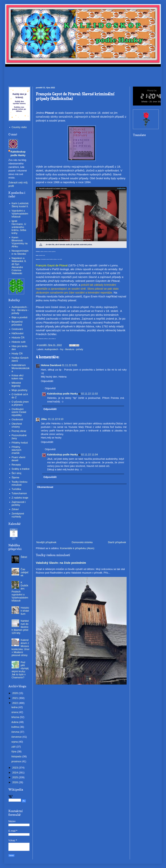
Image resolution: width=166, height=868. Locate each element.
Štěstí (24, 557)
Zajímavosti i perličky (19, 503)
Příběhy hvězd (20, 443)
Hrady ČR (17, 354)
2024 (15, 773)
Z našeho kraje (20, 498)
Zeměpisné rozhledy (18, 515)
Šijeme (15, 477)
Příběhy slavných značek (16, 450)
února (15, 712)
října (14, 751)
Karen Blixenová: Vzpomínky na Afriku (20, 242)
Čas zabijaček (25, 572)
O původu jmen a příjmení (20, 403)
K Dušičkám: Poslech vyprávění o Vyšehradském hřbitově (20, 592)
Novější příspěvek (46, 542)
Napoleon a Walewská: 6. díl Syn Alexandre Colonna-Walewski (19, 266)
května (15, 727)
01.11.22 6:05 (69, 365)
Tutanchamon (19, 493)
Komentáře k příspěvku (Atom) (77, 548)
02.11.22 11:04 (89, 455)
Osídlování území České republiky (19, 412)
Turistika (16, 489)
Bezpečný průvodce (17, 323)
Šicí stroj (16, 473)
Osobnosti (17, 419)
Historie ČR (18, 338)
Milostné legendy (16, 384)
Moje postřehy (19, 390)
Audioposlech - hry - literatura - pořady (64, 349)
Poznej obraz (19, 431)
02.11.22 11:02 (89, 394)
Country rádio (19, 127)
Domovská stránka (82, 542)
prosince (17, 761)
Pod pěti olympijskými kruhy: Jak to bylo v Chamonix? (20, 670)
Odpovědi (50, 388)
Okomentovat (45, 487)
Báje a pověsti (19, 317)
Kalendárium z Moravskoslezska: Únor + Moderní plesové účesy (21, 648)
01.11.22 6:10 (56, 419)
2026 (15, 782)
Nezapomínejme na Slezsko (20, 252)
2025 (15, 777)
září (14, 747)
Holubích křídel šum (25, 611)
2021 (15, 698)
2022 (15, 703)
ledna (15, 707)
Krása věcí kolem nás (17, 377)
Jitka (44, 419)
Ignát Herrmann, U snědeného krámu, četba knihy (19, 227)
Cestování (17, 329)
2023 (15, 768)
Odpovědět (47, 381)
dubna (15, 722)
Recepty (16, 465)
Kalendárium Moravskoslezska (21, 368)
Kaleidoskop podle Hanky (63, 394)
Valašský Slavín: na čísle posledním (61, 563)
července (17, 737)
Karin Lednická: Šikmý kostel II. (20, 205)
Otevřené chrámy (17, 425)
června (16, 732)
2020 (15, 693)
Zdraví (15, 509)
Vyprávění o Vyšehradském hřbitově (20, 214)
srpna (15, 742)
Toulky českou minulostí (19, 483)
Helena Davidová (51, 365)
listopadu (17, 756)
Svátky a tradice (21, 469)
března (16, 717)
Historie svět (18, 342)
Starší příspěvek (117, 542)
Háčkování (17, 333)
